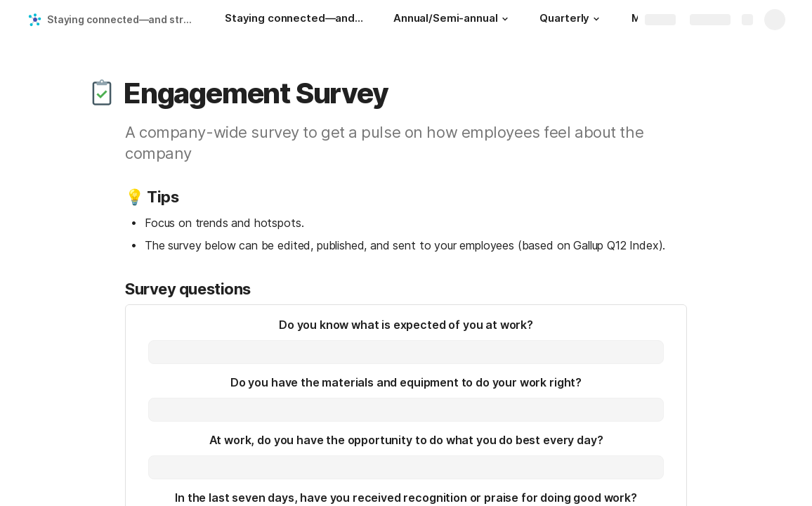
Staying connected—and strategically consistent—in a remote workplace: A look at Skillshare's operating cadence (122, 19)
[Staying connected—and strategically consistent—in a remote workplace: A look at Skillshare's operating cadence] (295, 20)
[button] (504, 19)
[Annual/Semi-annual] (452, 20)
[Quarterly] (571, 20)
